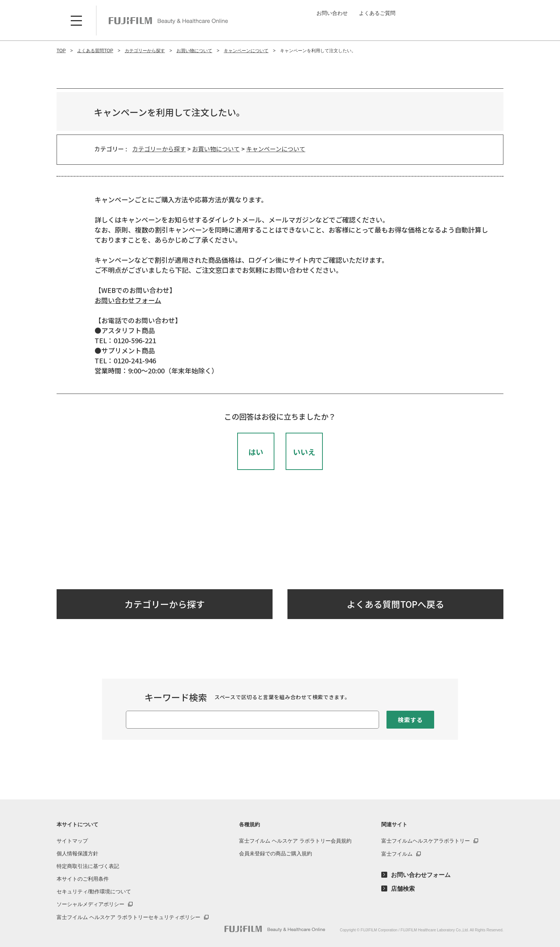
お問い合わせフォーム (128, 300)
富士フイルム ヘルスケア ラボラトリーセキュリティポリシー (128, 917)
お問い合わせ (332, 13)
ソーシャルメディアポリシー (90, 904)
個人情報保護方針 (77, 853)
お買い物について (216, 149)
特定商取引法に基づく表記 (88, 866)
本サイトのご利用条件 (83, 879)
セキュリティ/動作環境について (94, 891)
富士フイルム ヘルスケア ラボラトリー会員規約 (295, 841)
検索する (410, 720)
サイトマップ (72, 841)
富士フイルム (397, 854)
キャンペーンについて (276, 149)
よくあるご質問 (377, 13)
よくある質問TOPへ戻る (395, 604)
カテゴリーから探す (159, 149)
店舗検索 (403, 889)
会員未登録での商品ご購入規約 (276, 853)
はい (256, 452)
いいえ (304, 452)
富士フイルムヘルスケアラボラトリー (426, 841)
